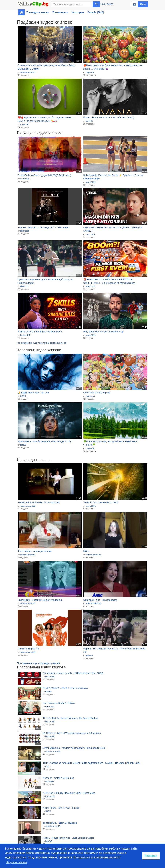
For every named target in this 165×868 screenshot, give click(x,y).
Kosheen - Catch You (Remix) (58, 778)
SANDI (23, 396)
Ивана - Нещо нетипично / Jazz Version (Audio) (109, 117)
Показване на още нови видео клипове (38, 663)
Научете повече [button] (16, 862)
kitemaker (25, 231)
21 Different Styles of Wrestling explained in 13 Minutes (72, 733)
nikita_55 (24, 286)
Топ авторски (60, 12)
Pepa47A (90, 72)
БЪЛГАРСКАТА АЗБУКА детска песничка (65, 688)
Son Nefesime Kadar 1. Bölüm (59, 703)
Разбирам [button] (151, 856)
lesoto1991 (91, 182)
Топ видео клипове (38, 12)
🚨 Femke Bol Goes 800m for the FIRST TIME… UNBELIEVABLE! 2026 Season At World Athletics (109, 281)
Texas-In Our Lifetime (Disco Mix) (101, 502)
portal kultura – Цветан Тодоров (60, 823)
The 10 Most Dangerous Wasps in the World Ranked (70, 718)
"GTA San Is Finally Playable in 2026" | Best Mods (69, 793)
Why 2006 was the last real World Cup (103, 332)
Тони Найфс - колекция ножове (35, 551)
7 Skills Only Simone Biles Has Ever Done (40, 332)
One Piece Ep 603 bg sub (97, 393)
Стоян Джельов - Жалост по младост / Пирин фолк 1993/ (74, 748)
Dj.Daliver (50, 781)
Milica (86, 551)
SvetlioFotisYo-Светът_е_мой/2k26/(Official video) (44, 175)
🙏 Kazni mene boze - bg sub (33, 393)
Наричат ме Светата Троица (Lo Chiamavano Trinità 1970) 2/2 (115, 650)
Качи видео (107, 4)
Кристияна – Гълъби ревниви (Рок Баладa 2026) (44, 441)
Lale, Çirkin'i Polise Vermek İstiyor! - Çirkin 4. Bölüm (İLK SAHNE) (113, 229)
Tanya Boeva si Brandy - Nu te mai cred (39, 502)
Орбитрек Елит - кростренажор (100, 600)
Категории (78, 12)
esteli (48, 766)
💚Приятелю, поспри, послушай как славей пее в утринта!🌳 (110, 443)
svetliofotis (25, 179)
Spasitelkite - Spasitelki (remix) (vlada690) (40, 600)
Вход (143, 4)
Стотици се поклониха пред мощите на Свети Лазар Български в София (46, 67)
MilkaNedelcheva (28, 555)
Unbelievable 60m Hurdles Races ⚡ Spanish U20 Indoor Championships (113, 177)
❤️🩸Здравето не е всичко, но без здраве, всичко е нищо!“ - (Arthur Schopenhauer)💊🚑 (46, 119)
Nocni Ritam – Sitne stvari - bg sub (61, 808)
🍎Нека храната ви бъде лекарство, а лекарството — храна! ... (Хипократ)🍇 (113, 67)
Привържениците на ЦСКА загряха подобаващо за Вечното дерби (46, 281)
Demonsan (91, 396)
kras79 (23, 445)
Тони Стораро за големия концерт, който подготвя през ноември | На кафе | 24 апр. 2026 (92, 763)
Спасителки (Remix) (29, 649)
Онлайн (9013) (96, 12)
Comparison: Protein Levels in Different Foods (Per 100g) (73, 673)
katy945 (89, 121)
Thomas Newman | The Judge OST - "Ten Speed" (44, 227)
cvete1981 (90, 234)
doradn (48, 691)
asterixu (89, 655)
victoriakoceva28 (28, 72)
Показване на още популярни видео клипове (42, 343)
